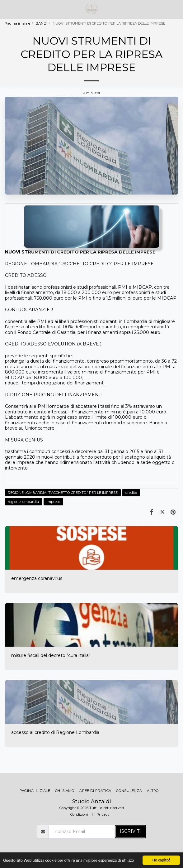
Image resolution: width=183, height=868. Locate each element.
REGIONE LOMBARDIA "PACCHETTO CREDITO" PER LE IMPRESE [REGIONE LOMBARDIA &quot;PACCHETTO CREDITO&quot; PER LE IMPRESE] (63, 493)
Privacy (103, 814)
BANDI (41, 23)
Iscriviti (130, 831)
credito (131, 493)
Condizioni (79, 814)
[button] (7, 9)
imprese (53, 502)
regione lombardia (23, 502)
